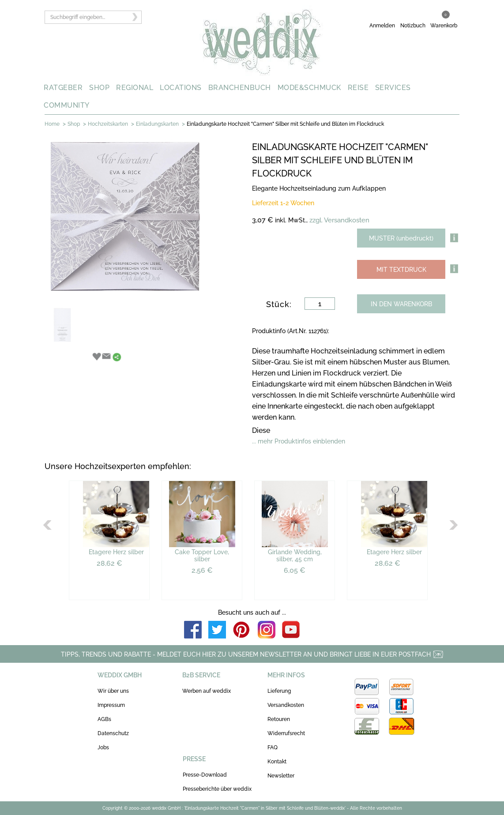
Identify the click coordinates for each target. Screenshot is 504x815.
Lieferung (279, 691)
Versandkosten (286, 705)
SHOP (99, 88)
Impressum (111, 705)
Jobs (103, 747)
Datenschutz (113, 733)
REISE (358, 88)
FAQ (273, 747)
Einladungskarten (157, 124)
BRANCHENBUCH (240, 88)
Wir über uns (113, 691)
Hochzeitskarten (108, 124)
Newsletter (281, 776)
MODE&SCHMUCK (309, 88)
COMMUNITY (67, 105)
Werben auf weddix (207, 691)
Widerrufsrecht (286, 733)
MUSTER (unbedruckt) (401, 238)
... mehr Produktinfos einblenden (299, 441)
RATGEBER (63, 88)
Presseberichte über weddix (217, 789)
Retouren (279, 719)
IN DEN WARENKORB (401, 304)
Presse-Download (205, 775)
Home (52, 124)
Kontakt (277, 762)
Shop (74, 124)
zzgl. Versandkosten (339, 220)
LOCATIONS (181, 88)
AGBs (104, 719)
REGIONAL (135, 88)
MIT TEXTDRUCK (401, 270)
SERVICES (393, 88)
